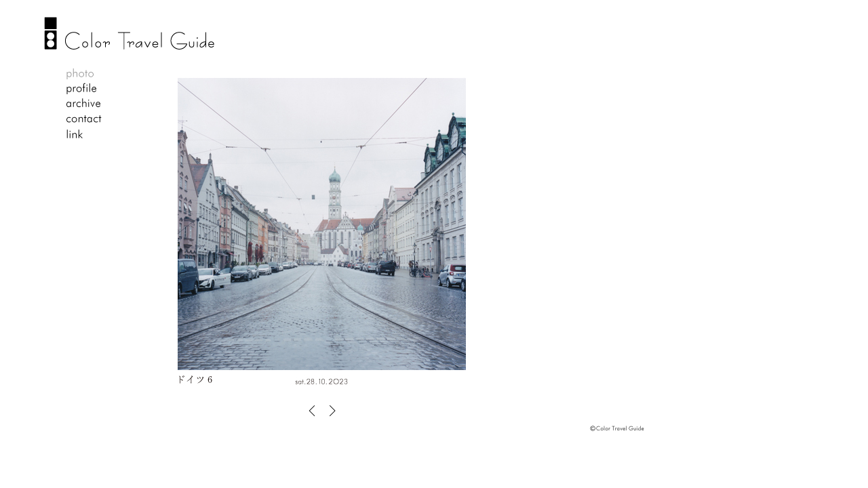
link (84, 134)
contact (84, 119)
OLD (330, 411)
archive (84, 104)
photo (84, 75)
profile (84, 89)
